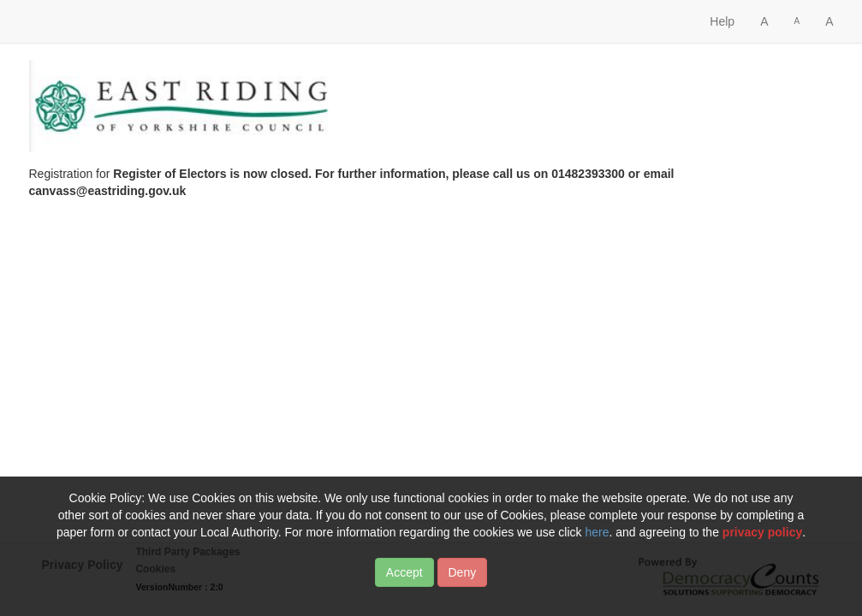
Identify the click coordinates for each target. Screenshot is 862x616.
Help (722, 21)
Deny (463, 583)
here (597, 543)
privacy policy (762, 543)
